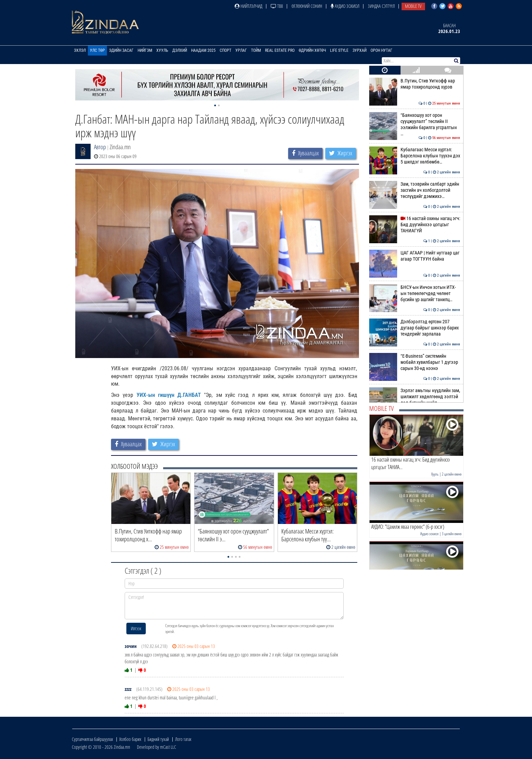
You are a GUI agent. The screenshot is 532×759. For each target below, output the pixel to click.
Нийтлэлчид (248, 6)
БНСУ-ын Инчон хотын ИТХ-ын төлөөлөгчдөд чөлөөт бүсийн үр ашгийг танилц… (415, 293)
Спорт (225, 50)
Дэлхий (180, 50)
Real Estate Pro (280, 50)
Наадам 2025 (203, 50)
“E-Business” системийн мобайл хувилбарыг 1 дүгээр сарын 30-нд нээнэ (415, 362)
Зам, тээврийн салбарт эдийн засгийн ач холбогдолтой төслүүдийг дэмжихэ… (415, 190)
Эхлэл (80, 50)
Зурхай (359, 50)
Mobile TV (413, 6)
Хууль (162, 50)
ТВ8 (277, 6)
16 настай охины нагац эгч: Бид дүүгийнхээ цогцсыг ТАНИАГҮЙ (415, 225)
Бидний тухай (158, 739)
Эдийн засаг (121, 50)
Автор (100, 147)
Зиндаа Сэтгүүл (381, 6)
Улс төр (97, 50)
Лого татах (183, 739)
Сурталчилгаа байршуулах (92, 739)
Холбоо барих (130, 739)
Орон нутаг (381, 50)
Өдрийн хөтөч (312, 50)
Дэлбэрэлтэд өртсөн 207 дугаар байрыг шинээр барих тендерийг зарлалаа (415, 328)
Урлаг (241, 50)
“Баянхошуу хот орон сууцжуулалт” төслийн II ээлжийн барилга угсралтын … (415, 125)
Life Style (339, 50)
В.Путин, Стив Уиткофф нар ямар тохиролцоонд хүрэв (415, 84)
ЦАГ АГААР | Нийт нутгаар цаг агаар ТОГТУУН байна (415, 256)
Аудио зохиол (345, 6)
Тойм (256, 50)
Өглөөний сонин (307, 6)
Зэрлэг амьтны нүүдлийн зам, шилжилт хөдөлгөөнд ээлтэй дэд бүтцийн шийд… (415, 397)
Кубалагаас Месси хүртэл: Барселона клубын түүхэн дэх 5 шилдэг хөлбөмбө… (415, 156)
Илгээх (136, 628)
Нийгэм (145, 50)
